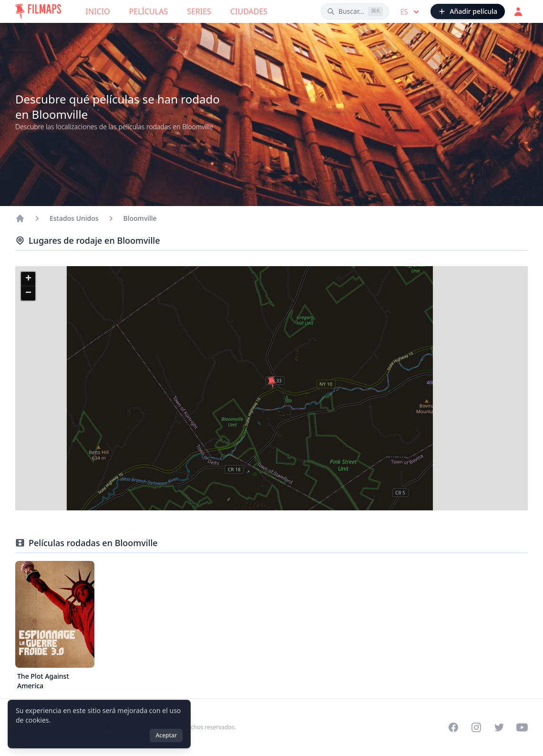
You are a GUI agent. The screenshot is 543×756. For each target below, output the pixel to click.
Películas (149, 11)
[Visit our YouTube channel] (522, 727)
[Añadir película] (468, 11)
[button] (272, 383)
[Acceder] (518, 11)
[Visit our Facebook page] (453, 727)
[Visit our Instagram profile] (476, 727)
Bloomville (140, 218)
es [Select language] (411, 12)
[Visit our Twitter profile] (499, 727)
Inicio (98, 11)
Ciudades (249, 11)
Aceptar (166, 735)
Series (199, 11)
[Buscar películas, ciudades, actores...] (355, 11)
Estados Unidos (74, 218)
